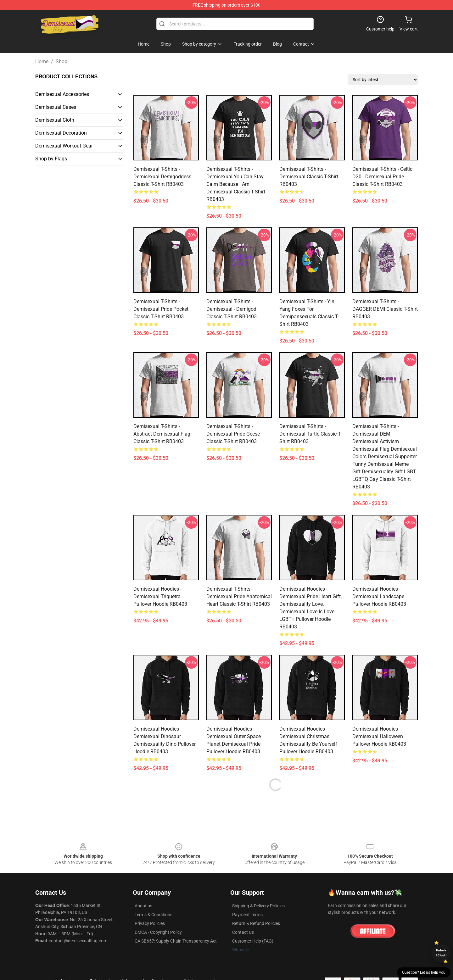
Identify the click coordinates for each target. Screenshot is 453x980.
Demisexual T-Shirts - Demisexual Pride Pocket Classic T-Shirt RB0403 (161, 309)
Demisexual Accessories (62, 94)
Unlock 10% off (441, 953)
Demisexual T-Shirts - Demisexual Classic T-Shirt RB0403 (309, 177)
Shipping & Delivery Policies (258, 906)
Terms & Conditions (154, 915)
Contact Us (243, 932)
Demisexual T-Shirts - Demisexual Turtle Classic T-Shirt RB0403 (310, 434)
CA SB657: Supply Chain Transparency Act (176, 941)
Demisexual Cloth (55, 120)
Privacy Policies (150, 923)
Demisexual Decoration (61, 133)
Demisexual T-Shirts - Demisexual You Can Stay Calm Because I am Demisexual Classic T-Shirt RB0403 (236, 184)
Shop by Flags (51, 159)
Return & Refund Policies (256, 923)
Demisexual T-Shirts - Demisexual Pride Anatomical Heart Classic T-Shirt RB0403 (239, 596)
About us (143, 906)
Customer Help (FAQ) (253, 941)
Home (42, 61)
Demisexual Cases (56, 107)
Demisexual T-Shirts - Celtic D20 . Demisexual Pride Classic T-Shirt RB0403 (382, 177)
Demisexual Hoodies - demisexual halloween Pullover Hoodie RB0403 (379, 736)
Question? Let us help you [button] (424, 972)
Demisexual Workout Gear (64, 146)
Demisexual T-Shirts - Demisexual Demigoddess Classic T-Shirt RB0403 (162, 177)
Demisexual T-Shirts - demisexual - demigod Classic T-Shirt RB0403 (232, 309)
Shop (62, 61)
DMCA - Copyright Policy (158, 932)
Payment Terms (247, 915)
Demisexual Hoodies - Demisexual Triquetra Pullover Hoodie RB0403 (160, 596)
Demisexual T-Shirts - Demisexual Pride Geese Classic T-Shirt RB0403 (233, 434)
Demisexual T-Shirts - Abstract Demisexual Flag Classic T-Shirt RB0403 (162, 434)
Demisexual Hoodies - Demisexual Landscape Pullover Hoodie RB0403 (379, 596)
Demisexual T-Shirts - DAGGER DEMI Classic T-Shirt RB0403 (385, 309)
